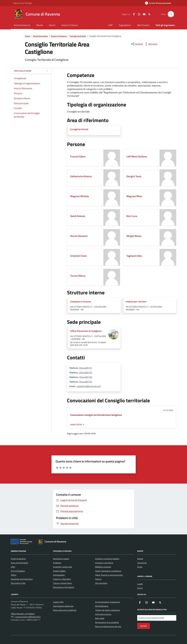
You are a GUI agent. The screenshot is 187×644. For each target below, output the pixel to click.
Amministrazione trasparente (107, 602)
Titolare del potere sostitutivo (108, 610)
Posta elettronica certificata (65, 610)
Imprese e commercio (104, 563)
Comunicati (142, 563)
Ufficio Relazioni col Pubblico (23, 614)
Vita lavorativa (101, 583)
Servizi (52, 25)
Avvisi (140, 567)
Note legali (100, 618)
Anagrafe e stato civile (62, 567)
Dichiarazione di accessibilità (107, 622)
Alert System (143, 25)
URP (110, 25)
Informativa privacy (103, 614)
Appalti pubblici (59, 571)
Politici (14, 575)
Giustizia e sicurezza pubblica (107, 559)
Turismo (98, 579)
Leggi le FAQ (58, 602)
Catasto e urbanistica (62, 579)
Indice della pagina (31, 71)
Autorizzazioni (59, 575)
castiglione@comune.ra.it (89, 386)
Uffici (13, 567)
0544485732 (86, 373)
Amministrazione (22, 25)
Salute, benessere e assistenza (108, 571)
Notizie (140, 559)
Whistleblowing (102, 606)
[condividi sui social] (137, 44)
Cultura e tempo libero (62, 583)
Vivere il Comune (70, 25)
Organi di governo (18, 559)
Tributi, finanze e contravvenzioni (109, 575)
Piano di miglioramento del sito (108, 626)
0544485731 (86, 368)
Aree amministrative (19, 563)
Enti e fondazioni (18, 571)
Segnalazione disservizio (63, 606)
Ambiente (57, 563)
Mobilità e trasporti (103, 567)
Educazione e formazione (64, 587)
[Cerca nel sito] (171, 14)
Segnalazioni (125, 25)
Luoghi (140, 584)
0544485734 (86, 382)
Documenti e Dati (18, 583)
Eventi (140, 588)
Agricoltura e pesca (61, 559)
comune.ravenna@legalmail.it (28, 617)
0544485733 (86, 377)
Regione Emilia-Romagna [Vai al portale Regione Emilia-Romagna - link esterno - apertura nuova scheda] (23, 3)
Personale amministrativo (22, 579)
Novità (40, 25)
